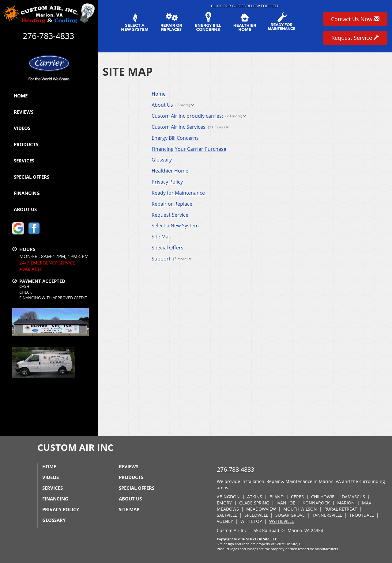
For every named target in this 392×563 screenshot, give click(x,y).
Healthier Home (170, 171)
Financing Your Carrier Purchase (189, 149)
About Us (25, 209)
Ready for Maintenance (178, 193)
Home (21, 96)
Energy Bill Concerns (175, 138)
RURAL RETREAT (341, 509)
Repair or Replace (172, 204)
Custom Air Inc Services (179, 127)
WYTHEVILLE (282, 521)
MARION (346, 503)
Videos (22, 128)
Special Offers (32, 177)
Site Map (162, 237)
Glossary (162, 160)
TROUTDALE (362, 515)
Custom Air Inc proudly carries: (187, 116)
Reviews (24, 112)
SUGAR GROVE (290, 515)
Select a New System (175, 226)
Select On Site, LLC (262, 539)
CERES (297, 497)
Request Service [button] (355, 38)
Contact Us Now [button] (355, 19)
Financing (27, 193)
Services (24, 161)
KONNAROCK (316, 503)
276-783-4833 (236, 469)
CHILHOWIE (323, 497)
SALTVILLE (227, 515)
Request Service (170, 215)
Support (161, 259)
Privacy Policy (167, 182)
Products (26, 144)
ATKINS (255, 497)
